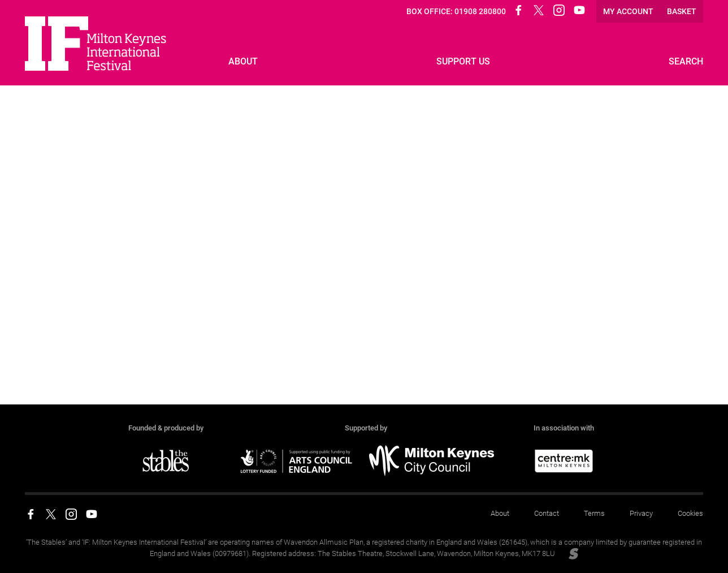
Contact (547, 513)
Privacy (641, 513)
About (500, 513)
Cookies (690, 513)
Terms (594, 513)
